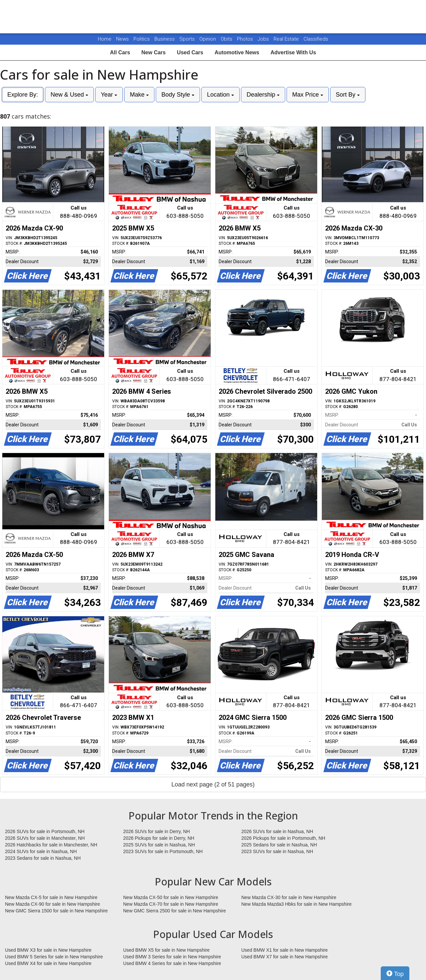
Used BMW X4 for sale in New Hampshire (48, 963)
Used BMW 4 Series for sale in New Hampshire (172, 963)
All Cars (120, 52)
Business (165, 39)
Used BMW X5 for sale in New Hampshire (166, 950)
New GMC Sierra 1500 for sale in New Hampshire (56, 911)
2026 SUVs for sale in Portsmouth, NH (45, 831)
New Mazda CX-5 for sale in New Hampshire (51, 897)
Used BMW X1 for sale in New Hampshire (285, 950)
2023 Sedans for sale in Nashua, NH (43, 858)
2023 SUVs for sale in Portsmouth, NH (163, 851)
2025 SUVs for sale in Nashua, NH (159, 845)
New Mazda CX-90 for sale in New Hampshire (53, 904)
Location (220, 95)
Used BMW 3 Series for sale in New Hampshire (172, 957)
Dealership (263, 95)
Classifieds (316, 39)
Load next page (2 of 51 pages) (213, 784)
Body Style (178, 95)
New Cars (154, 52)
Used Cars (190, 52)
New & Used (69, 95)
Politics (142, 39)
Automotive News (237, 52)
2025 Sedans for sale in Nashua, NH (279, 845)
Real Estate (287, 39)
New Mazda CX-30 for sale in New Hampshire (289, 897)
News (122, 39)
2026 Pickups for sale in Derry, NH (159, 838)
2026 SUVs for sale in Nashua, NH (277, 831)
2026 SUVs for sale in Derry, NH (156, 831)
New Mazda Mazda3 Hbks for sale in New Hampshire (296, 904)
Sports (188, 39)
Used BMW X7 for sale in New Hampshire (285, 957)
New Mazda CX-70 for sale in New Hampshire (171, 904)
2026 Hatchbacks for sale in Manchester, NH (51, 845)
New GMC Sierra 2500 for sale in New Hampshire (175, 911)
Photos (246, 39)
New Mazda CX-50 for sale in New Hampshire (171, 897)
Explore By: (23, 95)
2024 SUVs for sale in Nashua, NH (41, 851)
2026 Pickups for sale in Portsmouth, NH (283, 838)
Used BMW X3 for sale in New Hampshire (48, 950)
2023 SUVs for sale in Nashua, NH (277, 851)
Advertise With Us (293, 52)
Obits (227, 39)
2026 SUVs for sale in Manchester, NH (45, 838)
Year (109, 95)
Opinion (208, 39)
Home (105, 39)
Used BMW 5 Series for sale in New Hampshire (54, 957)
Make (139, 95)
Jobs (264, 39)
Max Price (308, 95)
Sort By (348, 95)
